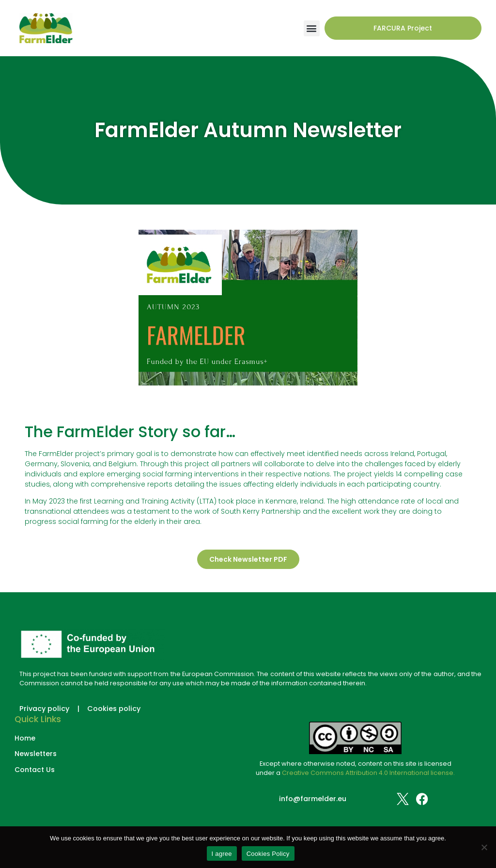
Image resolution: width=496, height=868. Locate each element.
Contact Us (35, 770)
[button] (312, 28)
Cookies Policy (268, 854)
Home (25, 738)
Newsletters (36, 754)
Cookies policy (114, 709)
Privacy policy (44, 709)
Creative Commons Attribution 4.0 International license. (368, 773)
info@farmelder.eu (313, 799)
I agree (222, 854)
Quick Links (38, 719)
